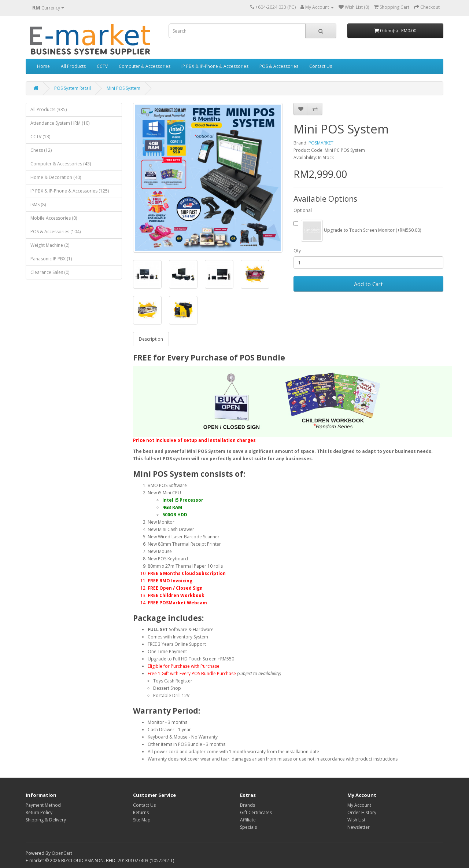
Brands (248, 805)
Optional (303, 210)
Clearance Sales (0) (50, 272)
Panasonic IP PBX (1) (51, 259)
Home (43, 66)
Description (151, 339)
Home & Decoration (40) (56, 177)
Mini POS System (123, 88)
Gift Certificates (256, 812)
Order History (362, 812)
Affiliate (248, 820)
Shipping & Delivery (46, 820)
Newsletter (359, 827)
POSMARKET (321, 143)
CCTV (102, 66)
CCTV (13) (40, 137)
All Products (73, 66)
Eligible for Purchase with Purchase (184, 666)
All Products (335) (49, 109)
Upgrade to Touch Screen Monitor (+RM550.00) (357, 231)
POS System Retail (73, 88)
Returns (141, 812)
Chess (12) (41, 150)
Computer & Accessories (145, 66)
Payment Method (43, 805)
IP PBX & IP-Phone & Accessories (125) (70, 191)
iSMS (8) (38, 204)
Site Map (142, 820)
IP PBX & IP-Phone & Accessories (215, 66)
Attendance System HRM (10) (60, 123)
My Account (359, 805)
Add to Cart (368, 284)
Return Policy (39, 812)
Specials (248, 827)
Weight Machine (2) (50, 245)
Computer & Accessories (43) (61, 164)
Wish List (356, 820)
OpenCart (62, 853)
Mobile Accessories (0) (54, 218)
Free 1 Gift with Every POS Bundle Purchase (192, 673)
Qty (297, 251)
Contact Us (321, 66)
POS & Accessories (279, 66)
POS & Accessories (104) (56, 232)
